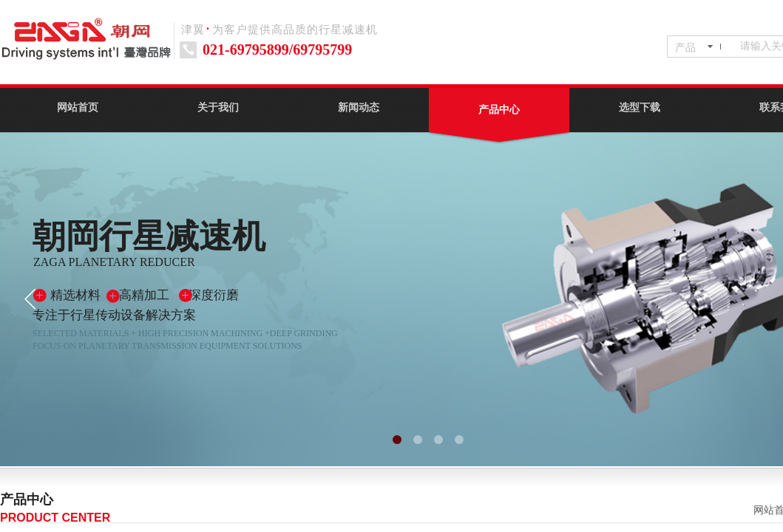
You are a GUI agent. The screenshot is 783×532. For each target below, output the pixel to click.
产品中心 (499, 110)
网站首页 (78, 108)
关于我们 (218, 108)
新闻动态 (359, 108)
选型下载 (640, 108)
